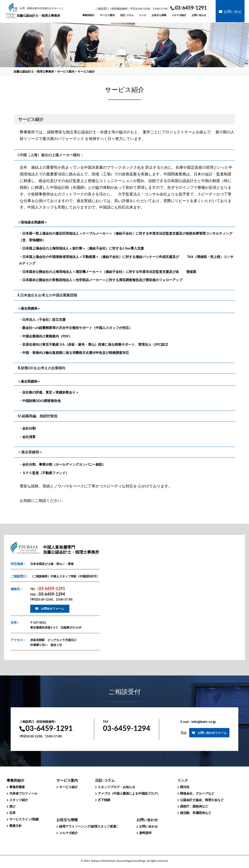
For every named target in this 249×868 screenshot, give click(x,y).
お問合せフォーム (52, 608)
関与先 (185, 787)
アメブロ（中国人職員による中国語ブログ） (129, 793)
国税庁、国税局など (194, 806)
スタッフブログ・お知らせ (116, 787)
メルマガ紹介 (68, 833)
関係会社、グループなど (197, 793)
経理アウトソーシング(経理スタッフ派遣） (89, 826)
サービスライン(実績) (24, 819)
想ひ (12, 806)
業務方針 (16, 826)
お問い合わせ (149, 826)
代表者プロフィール (23, 793)
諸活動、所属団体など (196, 813)
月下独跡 (104, 800)
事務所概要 (17, 787)
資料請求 (145, 833)
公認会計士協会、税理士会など (202, 800)
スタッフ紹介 (19, 800)
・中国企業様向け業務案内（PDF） (45, 336)
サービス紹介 (68, 787)
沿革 (12, 813)
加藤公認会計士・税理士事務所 (39, 12)
